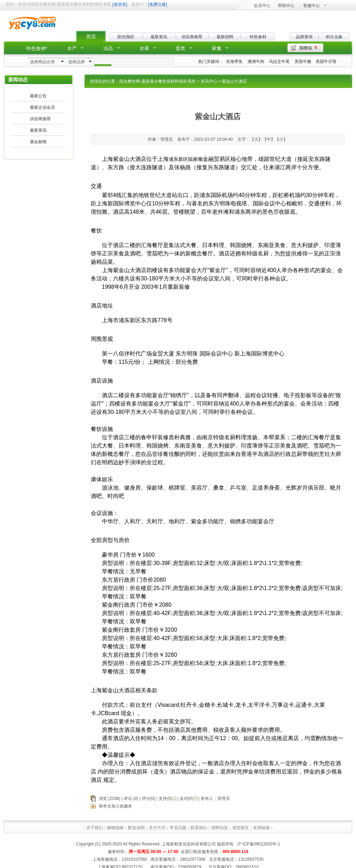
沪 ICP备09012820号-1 (258, 844)
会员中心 (262, 6)
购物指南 (115, 828)
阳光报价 (126, 37)
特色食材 (258, 37)
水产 (72, 48)
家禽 (217, 48)
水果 (144, 48)
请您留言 (241, 828)
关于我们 (95, 828)
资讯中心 (209, 81)
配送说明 (136, 828)
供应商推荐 (192, 37)
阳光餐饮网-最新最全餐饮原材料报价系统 (157, 81)
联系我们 (199, 828)
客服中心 (311, 6)
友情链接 (261, 828)
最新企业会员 (42, 107)
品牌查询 (304, 37)
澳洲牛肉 (256, 62)
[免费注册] (158, 5)
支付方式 (157, 828)
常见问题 (178, 828)
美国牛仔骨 (326, 62)
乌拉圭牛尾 (279, 62)
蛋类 (180, 48)
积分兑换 (334, 37)
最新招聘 (225, 37)
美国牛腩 (303, 62)
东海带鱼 (234, 62)
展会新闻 (38, 142)
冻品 (108, 48)
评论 (128, 799)
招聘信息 (220, 828)
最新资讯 (159, 37)
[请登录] (120, 5)
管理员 (224, 799)
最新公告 (38, 96)
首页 (91, 36)
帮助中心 (286, 6)
